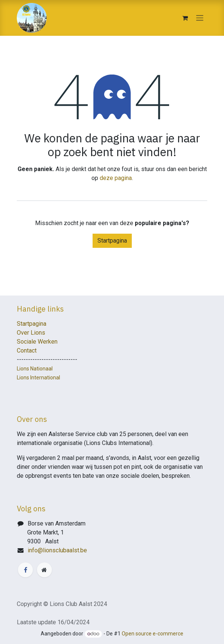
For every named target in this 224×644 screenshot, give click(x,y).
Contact (27, 351)
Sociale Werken (37, 342)
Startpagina (112, 241)
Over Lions (31, 333)
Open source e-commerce (153, 634)
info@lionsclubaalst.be (57, 550)
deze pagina (116, 178)
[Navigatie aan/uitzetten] (200, 18)
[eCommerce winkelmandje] (185, 18)
